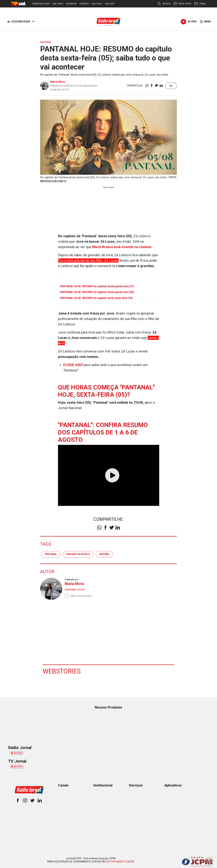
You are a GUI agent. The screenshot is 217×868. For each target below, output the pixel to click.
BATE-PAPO (182, 4)
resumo (104, 554)
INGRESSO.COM (41, 4)
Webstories (62, 671)
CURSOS (84, 4)
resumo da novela (78, 554)
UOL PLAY (97, 4)
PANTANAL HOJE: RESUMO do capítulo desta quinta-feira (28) (97, 292)
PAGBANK (71, 4)
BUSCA (164, 4)
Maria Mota (58, 82)
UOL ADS (110, 4)
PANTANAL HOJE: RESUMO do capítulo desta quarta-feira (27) (97, 286)
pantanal (51, 554)
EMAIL (200, 4)
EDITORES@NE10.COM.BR (120, 862)
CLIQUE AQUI (73, 365)
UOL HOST (58, 4)
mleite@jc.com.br (75, 589)
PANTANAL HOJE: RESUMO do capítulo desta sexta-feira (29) (96, 298)
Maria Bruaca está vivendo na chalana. (122, 247)
